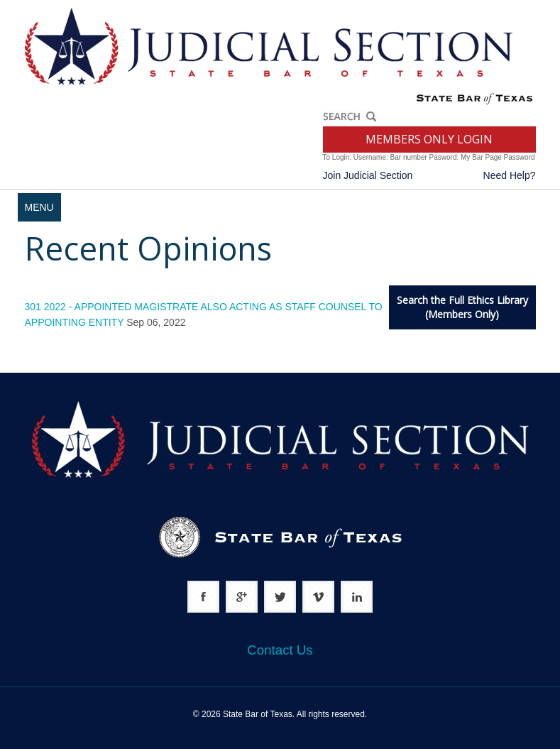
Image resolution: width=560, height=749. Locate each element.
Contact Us (280, 650)
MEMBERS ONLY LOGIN (429, 139)
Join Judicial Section (368, 175)
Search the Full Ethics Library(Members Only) (462, 307)
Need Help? (510, 175)
